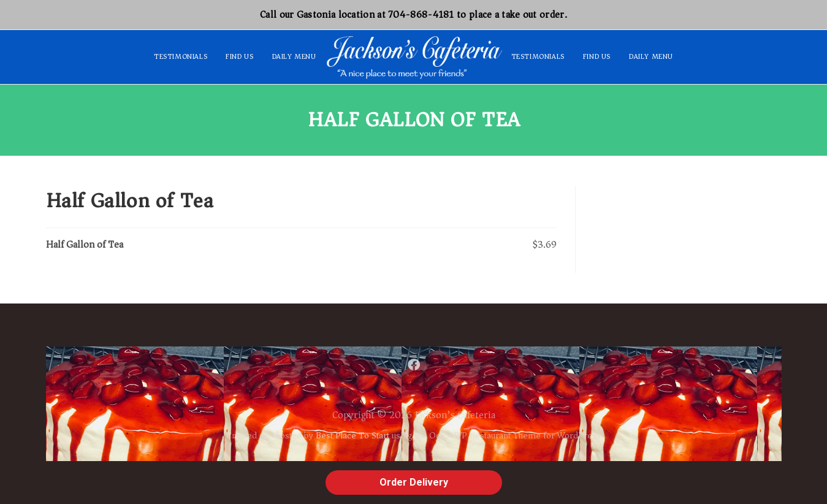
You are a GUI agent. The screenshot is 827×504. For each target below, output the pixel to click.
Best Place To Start (353, 435)
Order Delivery (414, 482)
